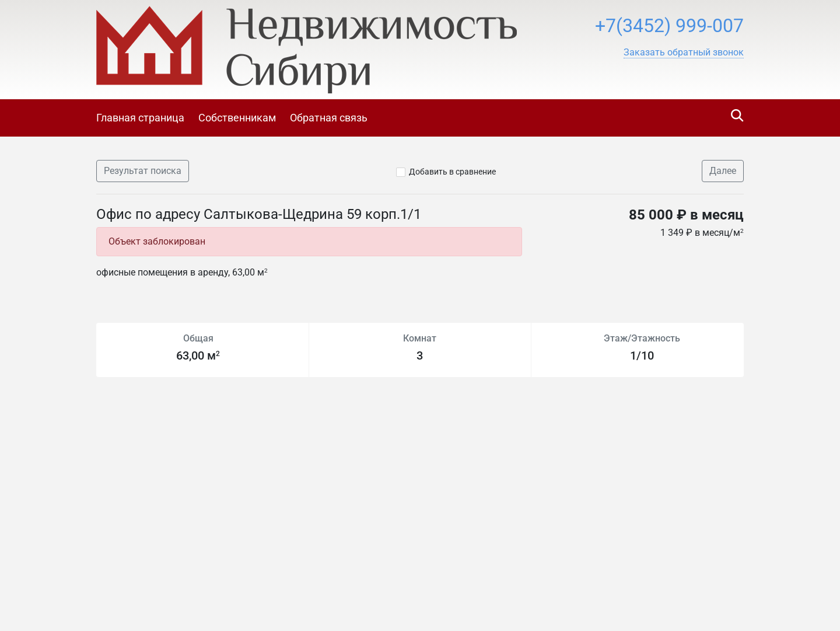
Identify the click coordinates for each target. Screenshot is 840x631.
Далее (723, 171)
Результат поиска (143, 171)
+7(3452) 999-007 (669, 26)
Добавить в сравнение (452, 172)
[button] (684, 53)
